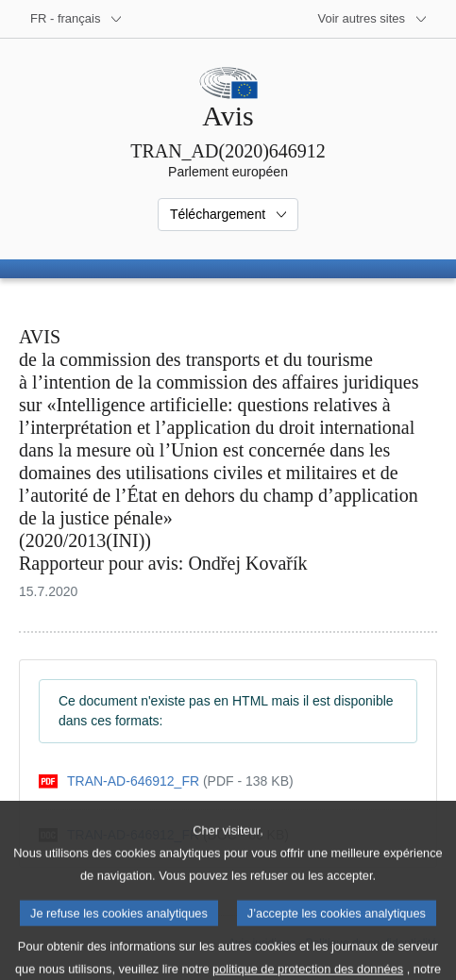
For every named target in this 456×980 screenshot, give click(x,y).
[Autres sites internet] (373, 19)
